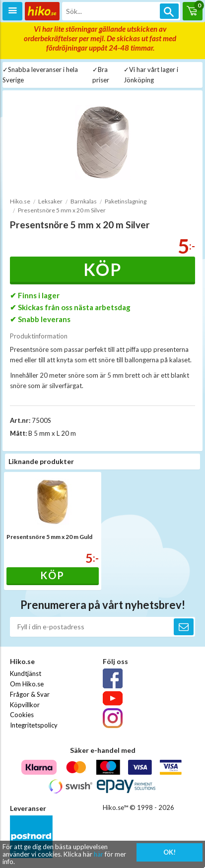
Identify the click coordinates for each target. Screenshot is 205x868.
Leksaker (50, 201)
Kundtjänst (26, 673)
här (99, 854)
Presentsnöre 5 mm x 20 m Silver (62, 210)
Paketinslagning (126, 201)
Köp (102, 269)
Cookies (22, 715)
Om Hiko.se (27, 684)
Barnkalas (84, 201)
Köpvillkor (25, 705)
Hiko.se (20, 201)
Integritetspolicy (34, 725)
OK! (170, 852)
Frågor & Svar (30, 694)
